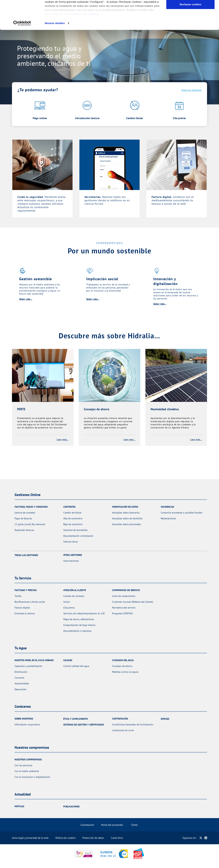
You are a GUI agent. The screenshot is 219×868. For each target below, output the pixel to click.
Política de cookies (66, 838)
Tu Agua (100, 13)
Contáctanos (202, 3)
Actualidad (177, 3)
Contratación (87, 825)
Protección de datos (93, 838)
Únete (134, 825)
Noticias (19, 806)
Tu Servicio (82, 13)
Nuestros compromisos (146, 13)
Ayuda (189, 3)
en (112, 3)
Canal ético (117, 838)
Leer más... (63, 439)
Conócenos (119, 13)
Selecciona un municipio (26, 3)
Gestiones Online (57, 13)
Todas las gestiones (191, 90)
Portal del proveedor (112, 825)
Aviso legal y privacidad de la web (30, 838)
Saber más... (26, 299)
